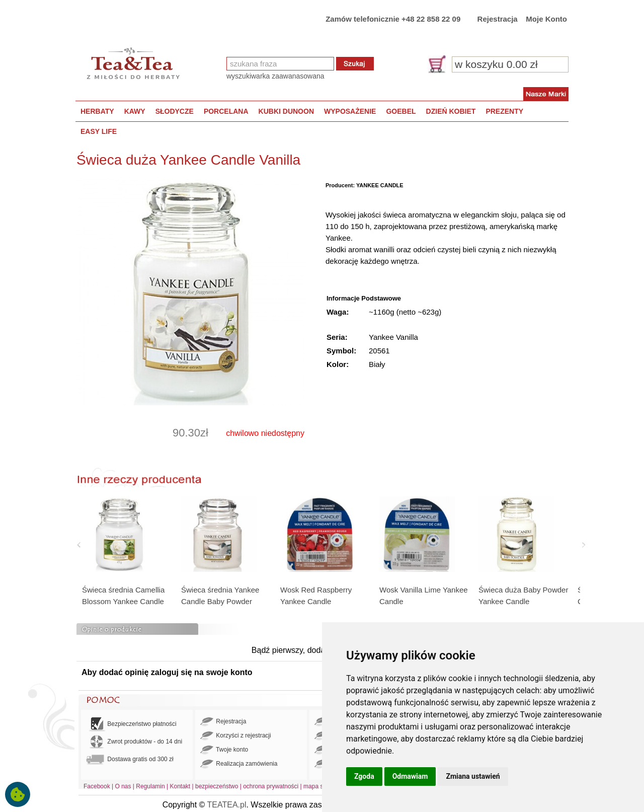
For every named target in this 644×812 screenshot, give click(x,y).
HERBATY (97, 111)
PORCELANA (226, 111)
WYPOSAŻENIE (350, 111)
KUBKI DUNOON (286, 111)
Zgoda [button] (364, 776)
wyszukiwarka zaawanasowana (275, 76)
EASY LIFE (99, 131)
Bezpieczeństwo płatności (131, 724)
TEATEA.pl (227, 805)
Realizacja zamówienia (239, 764)
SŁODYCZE (175, 111)
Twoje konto (224, 750)
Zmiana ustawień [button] (473, 776)
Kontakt (180, 786)
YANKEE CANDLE (380, 185)
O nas (123, 786)
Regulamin (150, 786)
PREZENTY (504, 111)
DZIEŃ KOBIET (451, 111)
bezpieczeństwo (217, 786)
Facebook (97, 786)
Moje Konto (546, 19)
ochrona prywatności (271, 786)
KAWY (135, 111)
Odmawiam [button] (410, 776)
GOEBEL (401, 111)
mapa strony (320, 786)
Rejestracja (498, 19)
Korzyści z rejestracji (236, 736)
